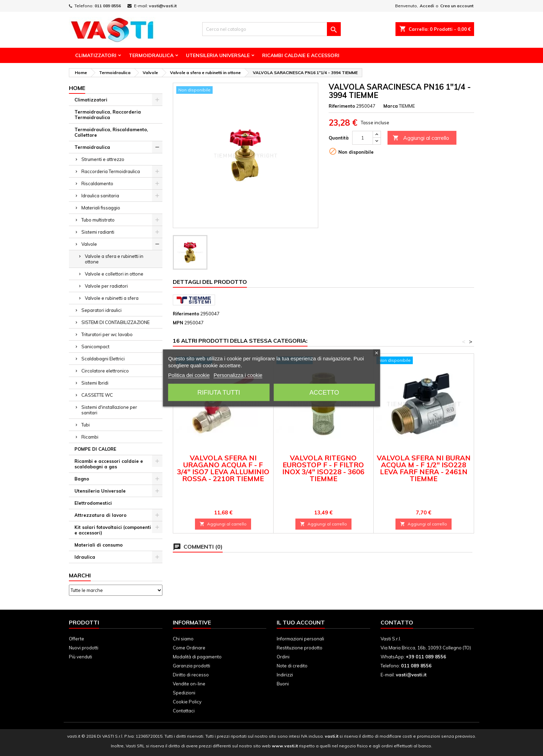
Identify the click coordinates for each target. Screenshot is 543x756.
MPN (178, 323)
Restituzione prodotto (300, 648)
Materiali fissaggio (101, 208)
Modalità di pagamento (197, 657)
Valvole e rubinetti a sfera (112, 298)
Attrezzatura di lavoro (100, 515)
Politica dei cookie (189, 375)
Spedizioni (184, 693)
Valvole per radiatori (106, 286)
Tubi (86, 425)
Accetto (324, 393)
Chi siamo (183, 639)
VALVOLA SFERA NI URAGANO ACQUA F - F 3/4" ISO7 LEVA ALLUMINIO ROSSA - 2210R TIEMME (223, 468)
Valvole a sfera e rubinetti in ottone (114, 259)
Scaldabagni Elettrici (103, 359)
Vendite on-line (189, 684)
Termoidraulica (151, 55)
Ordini (283, 657)
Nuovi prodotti (84, 648)
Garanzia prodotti (192, 666)
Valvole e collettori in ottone (114, 274)
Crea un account (457, 6)
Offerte (77, 639)
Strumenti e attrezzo (103, 159)
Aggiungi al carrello (421, 138)
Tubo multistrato (98, 220)
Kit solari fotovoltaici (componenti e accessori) (113, 530)
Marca (391, 106)
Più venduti (81, 657)
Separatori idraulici (101, 310)
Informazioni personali (300, 639)
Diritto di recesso (191, 675)
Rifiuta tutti (219, 393)
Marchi (80, 575)
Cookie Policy (187, 702)
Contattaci (184, 711)
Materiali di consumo (99, 545)
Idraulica (85, 557)
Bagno (82, 479)
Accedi (427, 6)
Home (77, 88)
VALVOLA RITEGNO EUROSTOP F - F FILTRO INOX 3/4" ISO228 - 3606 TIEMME (323, 468)
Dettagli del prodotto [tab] (210, 282)
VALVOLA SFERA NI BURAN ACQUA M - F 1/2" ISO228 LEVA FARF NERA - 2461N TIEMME (424, 468)
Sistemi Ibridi (95, 383)
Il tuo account (301, 622)
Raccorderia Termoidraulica (111, 171)
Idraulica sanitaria (100, 196)
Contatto (397, 622)
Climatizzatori (96, 55)
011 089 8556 (108, 6)
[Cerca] (271, 29)
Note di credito (292, 666)
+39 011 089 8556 (426, 657)
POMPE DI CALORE (95, 449)
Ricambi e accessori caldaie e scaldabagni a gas (109, 464)
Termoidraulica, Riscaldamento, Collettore (111, 132)
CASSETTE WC (97, 395)
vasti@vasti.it (163, 6)
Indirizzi (285, 675)
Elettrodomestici (93, 503)
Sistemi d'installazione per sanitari (109, 410)
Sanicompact (95, 346)
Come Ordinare (189, 648)
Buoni (283, 684)
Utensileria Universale (218, 55)
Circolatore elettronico (105, 371)
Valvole (89, 244)
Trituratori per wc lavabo (107, 334)
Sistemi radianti (98, 232)
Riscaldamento (97, 183)
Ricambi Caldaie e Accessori (301, 55)
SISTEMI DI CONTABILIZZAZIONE (115, 322)
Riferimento (342, 106)
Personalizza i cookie (238, 375)
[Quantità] (363, 138)
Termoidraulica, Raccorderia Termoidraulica (108, 115)
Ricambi (90, 437)
